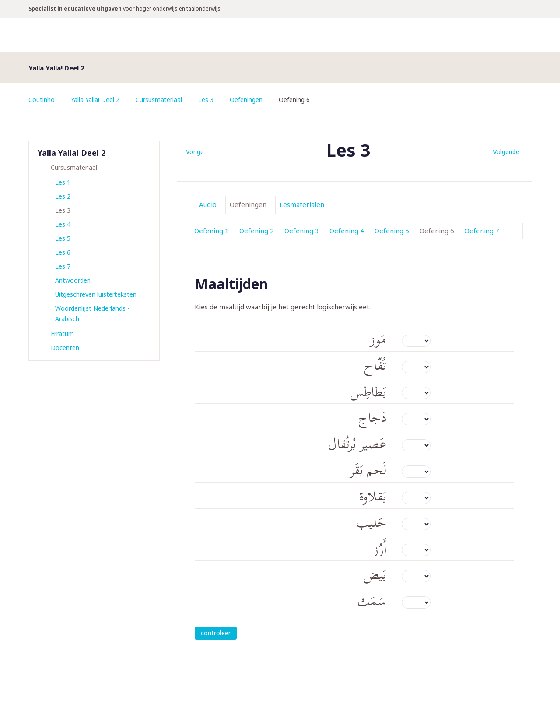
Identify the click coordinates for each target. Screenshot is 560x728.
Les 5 (63, 238)
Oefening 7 (482, 231)
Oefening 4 (347, 231)
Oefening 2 (257, 231)
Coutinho (42, 100)
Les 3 (206, 100)
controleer (216, 633)
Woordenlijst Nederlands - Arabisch (92, 313)
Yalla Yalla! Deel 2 (95, 100)
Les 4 (63, 224)
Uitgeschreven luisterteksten (96, 294)
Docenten (65, 348)
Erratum (62, 334)
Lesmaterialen (302, 204)
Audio (208, 204)
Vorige (195, 152)
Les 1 (63, 182)
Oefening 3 (302, 231)
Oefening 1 (212, 231)
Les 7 (63, 266)
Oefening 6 (437, 231)
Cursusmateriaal (159, 100)
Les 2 (63, 196)
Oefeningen (246, 100)
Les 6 (63, 252)
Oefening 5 (392, 231)
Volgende (506, 152)
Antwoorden (73, 280)
